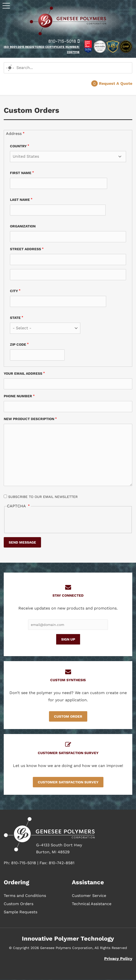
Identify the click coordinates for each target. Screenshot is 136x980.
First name (21, 173)
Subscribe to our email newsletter (43, 497)
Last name (20, 200)
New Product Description (29, 419)
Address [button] (14, 134)
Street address (25, 249)
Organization (23, 226)
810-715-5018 (64, 41)
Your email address (23, 373)
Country (18, 146)
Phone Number (18, 396)
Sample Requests (21, 912)
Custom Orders (19, 904)
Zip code (18, 344)
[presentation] (45, 520)
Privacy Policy (118, 959)
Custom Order (68, 716)
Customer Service (89, 896)
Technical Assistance (92, 904)
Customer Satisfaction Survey (68, 782)
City (14, 291)
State (15, 318)
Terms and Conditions (25, 896)
